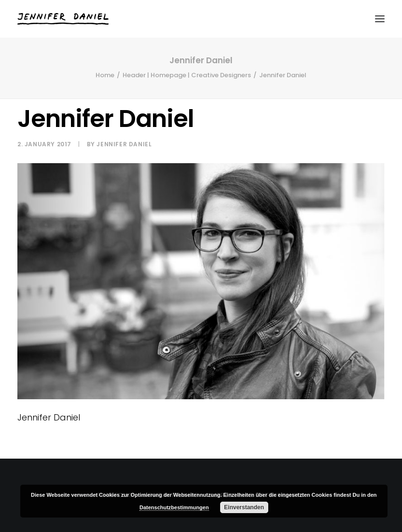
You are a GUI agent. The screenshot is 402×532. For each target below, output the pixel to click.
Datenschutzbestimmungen (174, 507)
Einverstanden (244, 507)
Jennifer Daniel (124, 144)
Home (105, 75)
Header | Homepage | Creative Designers (187, 75)
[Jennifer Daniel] (63, 19)
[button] (380, 19)
